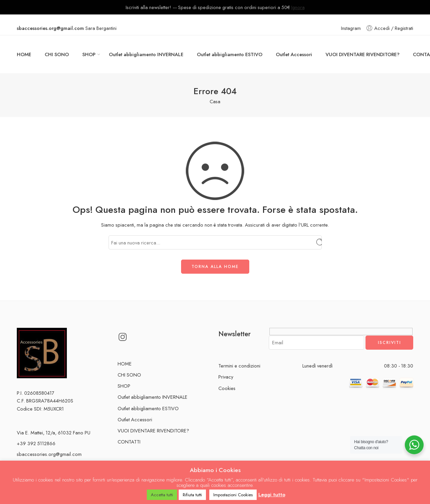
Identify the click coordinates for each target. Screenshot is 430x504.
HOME (24, 54)
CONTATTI (129, 442)
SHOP (89, 54)
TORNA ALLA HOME (215, 267)
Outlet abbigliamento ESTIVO (230, 54)
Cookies (227, 388)
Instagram (351, 28)
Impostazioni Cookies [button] (233, 495)
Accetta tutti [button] (162, 495)
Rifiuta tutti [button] (192, 495)
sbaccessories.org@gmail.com (49, 454)
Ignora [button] (298, 7)
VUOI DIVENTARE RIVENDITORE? (362, 54)
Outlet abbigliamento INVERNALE (146, 54)
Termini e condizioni (239, 366)
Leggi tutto (272, 495)
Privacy (226, 377)
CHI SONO (57, 54)
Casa (215, 101)
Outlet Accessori (294, 54)
